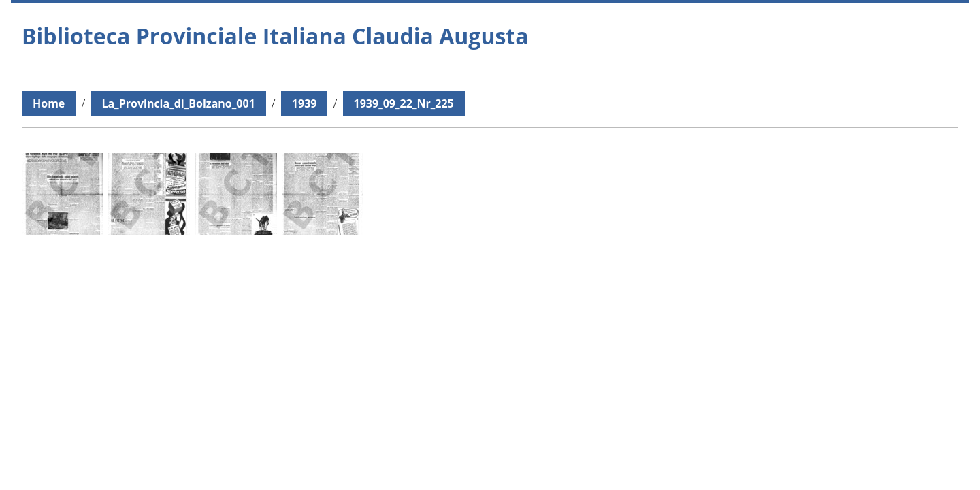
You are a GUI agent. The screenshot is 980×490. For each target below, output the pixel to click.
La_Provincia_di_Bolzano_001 (178, 103)
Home (49, 103)
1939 (305, 103)
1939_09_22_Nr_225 (404, 103)
